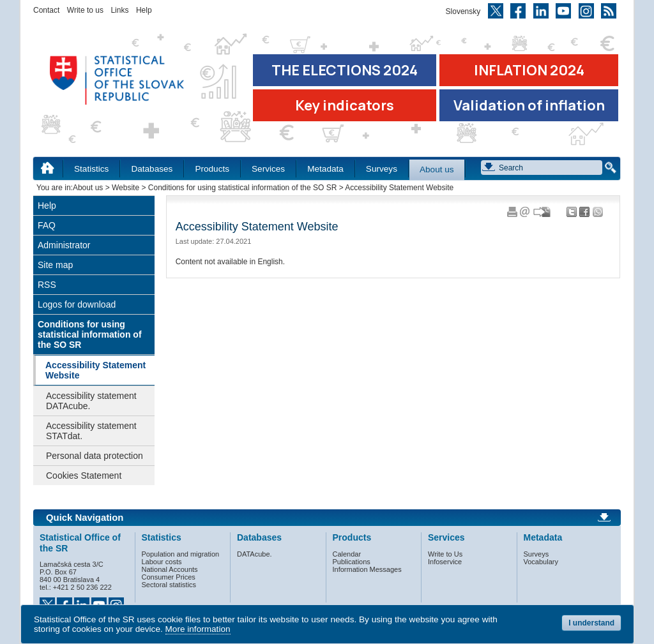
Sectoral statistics (169, 585)
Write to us (85, 10)
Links (119, 10)
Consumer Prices (169, 577)
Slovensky (463, 11)
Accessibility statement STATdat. (91, 431)
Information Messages (367, 569)
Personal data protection (95, 456)
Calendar (347, 554)
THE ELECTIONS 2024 (345, 70)
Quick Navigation (85, 518)
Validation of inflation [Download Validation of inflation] (529, 105)
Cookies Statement (84, 476)
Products (212, 169)
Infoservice (445, 562)
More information (198, 629)
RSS (47, 285)
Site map (55, 265)
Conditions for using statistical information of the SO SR (242, 188)
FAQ (47, 225)
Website (125, 188)
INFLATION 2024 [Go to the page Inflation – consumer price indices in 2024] (529, 70)
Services (268, 169)
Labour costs (162, 562)
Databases (152, 169)
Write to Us (445, 554)
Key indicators (345, 105)
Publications (352, 562)
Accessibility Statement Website (95, 370)
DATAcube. (255, 554)
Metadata (325, 169)
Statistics (91, 169)
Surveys (382, 169)
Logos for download (77, 304)
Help (144, 10)
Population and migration (181, 554)
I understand (591, 623)
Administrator (64, 245)
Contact (46, 10)
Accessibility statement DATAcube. (91, 401)
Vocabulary (541, 562)
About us (437, 169)
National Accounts (170, 569)
